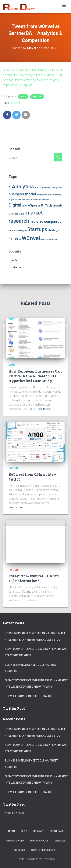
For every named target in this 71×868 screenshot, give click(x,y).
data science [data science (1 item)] (43, 200)
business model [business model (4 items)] (22, 194)
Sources (20, 850)
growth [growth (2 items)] (57, 206)
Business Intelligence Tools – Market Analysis (31, 668)
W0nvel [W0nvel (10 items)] (31, 238)
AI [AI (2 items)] (10, 187)
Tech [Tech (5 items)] (13, 239)
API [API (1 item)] (36, 188)
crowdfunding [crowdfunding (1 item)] (55, 195)
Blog (24, 831)
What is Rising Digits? (44, 850)
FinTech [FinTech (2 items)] (47, 206)
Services (60, 841)
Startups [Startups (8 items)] (37, 229)
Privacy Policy (39, 841)
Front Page (57, 831)
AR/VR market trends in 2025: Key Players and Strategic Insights (36, 652)
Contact (39, 831)
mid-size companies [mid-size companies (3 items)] (46, 221)
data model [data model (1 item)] (31, 200)
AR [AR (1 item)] (40, 188)
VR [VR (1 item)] (20, 239)
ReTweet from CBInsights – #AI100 (28, 696)
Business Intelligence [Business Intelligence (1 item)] (52, 188)
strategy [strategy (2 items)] (53, 230)
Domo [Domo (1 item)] (25, 206)
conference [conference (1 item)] (42, 195)
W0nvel (15, 103)
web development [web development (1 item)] (49, 239)
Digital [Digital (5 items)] (15, 205)
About (11, 831)
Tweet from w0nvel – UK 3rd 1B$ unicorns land (34, 578)
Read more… (44, 409)
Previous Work (15, 841)
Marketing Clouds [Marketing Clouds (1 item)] (17, 214)
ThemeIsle (48, 859)
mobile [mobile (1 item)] (12, 230)
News (23, 96)
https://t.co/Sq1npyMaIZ (19, 85)
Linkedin (16, 267)
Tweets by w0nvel (13, 813)
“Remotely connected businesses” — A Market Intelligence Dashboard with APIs (36, 684)
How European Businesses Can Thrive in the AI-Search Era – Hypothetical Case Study (35, 376)
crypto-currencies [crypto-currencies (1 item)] (17, 200)
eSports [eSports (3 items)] (34, 205)
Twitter (37, 96)
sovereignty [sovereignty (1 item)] (21, 230)
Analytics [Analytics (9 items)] (23, 187)
